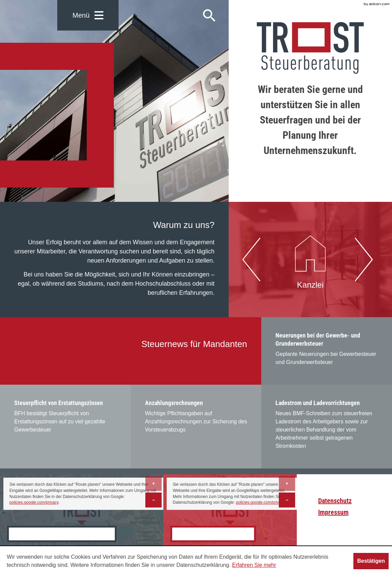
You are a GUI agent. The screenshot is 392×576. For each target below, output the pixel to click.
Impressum (333, 512)
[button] (88, 15)
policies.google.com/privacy (34, 502)
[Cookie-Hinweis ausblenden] (371, 561)
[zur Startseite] (310, 48)
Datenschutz (335, 501)
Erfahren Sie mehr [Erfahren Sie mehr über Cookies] (254, 565)
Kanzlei (310, 259)
